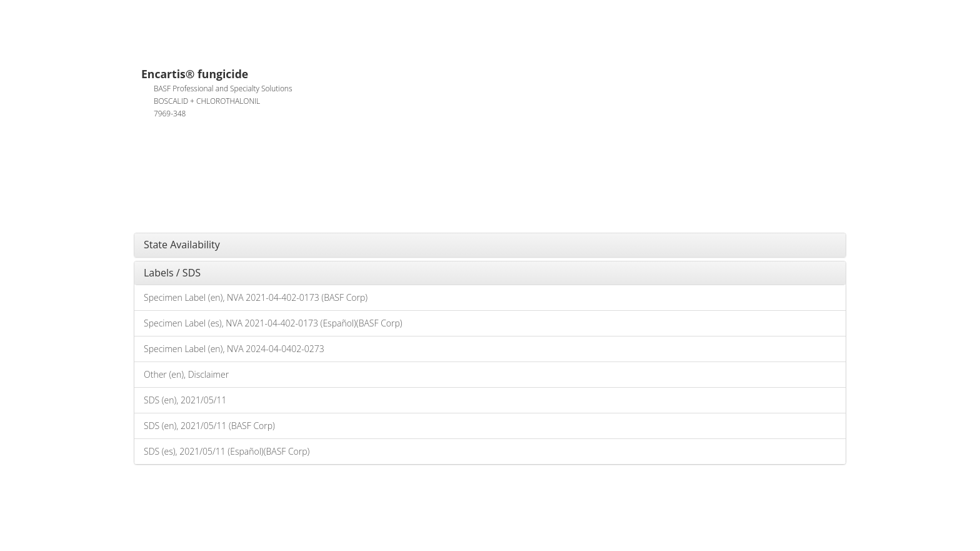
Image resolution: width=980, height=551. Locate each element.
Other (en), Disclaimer (186, 374)
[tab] (490, 245)
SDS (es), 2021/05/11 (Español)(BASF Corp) (227, 451)
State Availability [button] (182, 245)
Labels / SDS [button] (172, 273)
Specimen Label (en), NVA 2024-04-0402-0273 (234, 349)
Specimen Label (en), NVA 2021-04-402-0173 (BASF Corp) (256, 297)
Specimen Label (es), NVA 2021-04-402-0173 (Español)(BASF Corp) (273, 323)
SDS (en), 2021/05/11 (185, 400)
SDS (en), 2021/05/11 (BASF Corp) (209, 426)
